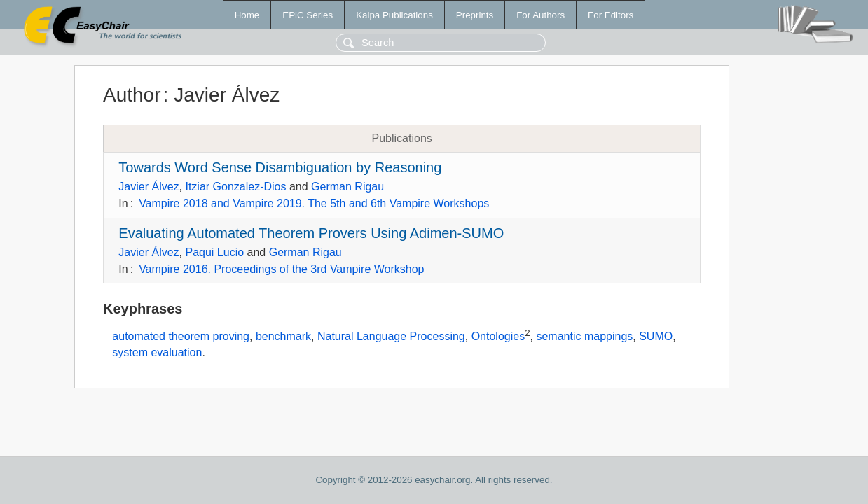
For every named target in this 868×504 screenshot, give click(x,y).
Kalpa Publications (394, 15)
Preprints (475, 15)
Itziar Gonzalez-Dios (235, 187)
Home (247, 15)
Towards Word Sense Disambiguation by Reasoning (280, 167)
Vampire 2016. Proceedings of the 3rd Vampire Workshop (281, 269)
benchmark (283, 337)
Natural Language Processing (391, 337)
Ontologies (498, 337)
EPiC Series (308, 15)
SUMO (656, 337)
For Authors (540, 15)
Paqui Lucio (214, 252)
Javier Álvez (149, 187)
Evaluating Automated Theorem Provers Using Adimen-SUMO (311, 233)
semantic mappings (584, 337)
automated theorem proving (181, 337)
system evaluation (157, 352)
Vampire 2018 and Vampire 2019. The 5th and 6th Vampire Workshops (314, 203)
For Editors (611, 15)
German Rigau (347, 187)
